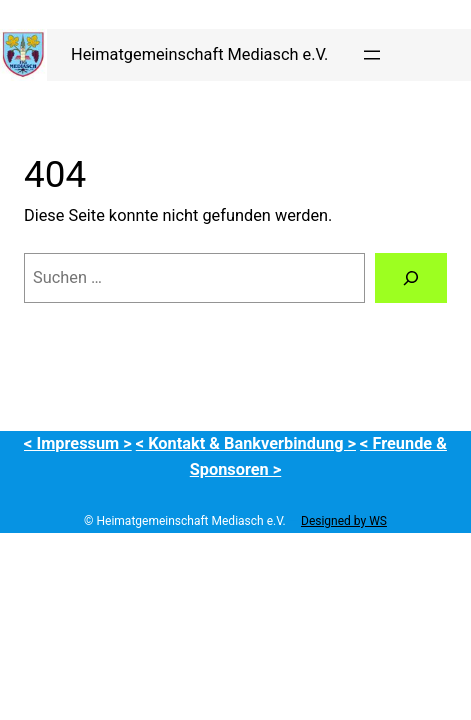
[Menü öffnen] (372, 55)
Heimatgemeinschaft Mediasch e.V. (199, 54)
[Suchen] (411, 278)
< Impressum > (78, 443)
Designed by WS (344, 521)
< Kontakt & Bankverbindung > (246, 443)
